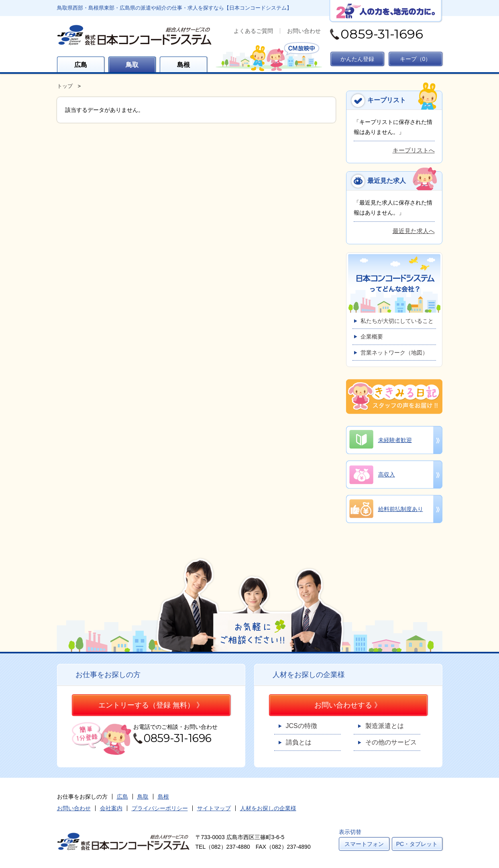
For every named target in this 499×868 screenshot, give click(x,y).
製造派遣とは (385, 726)
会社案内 (111, 808)
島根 (183, 65)
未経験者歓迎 (395, 440)
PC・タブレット (417, 844)
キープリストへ (414, 150)
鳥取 (132, 65)
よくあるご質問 (253, 31)
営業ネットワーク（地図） (394, 353)
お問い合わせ (304, 31)
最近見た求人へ (414, 231)
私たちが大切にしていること (397, 321)
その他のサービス (391, 742)
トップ (65, 86)
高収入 (387, 475)
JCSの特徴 (301, 726)
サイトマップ (214, 808)
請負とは (299, 742)
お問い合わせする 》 (348, 705)
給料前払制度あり (401, 509)
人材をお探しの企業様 (268, 808)
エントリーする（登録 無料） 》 (151, 705)
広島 (81, 65)
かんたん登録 (357, 59)
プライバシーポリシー (160, 808)
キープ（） (415, 59)
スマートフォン (364, 844)
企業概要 (372, 337)
